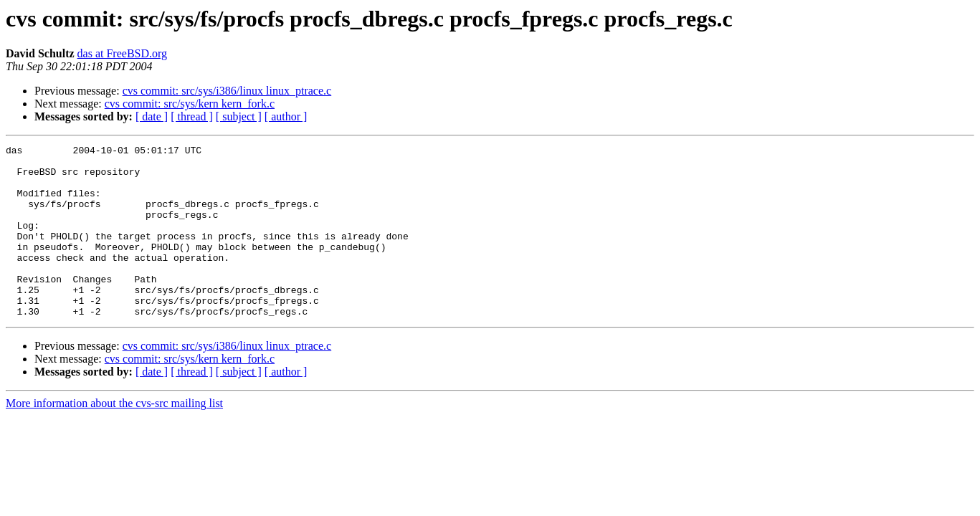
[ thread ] (192, 116)
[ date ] (152, 116)
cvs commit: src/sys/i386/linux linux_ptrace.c (227, 91)
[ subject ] (239, 116)
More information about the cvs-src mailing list (114, 438)
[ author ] (286, 116)
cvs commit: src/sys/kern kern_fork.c (190, 104)
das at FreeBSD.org (122, 53)
